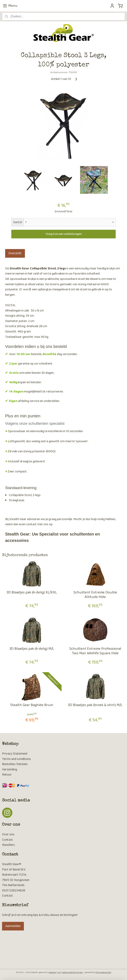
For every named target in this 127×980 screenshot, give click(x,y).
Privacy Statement (15, 754)
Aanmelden (13, 926)
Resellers (8, 845)
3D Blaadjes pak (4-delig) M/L (32, 649)
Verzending (10, 769)
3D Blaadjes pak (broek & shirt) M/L (95, 705)
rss (59, 972)
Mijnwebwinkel (104, 972)
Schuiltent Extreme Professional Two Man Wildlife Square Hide (95, 651)
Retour (7, 775)
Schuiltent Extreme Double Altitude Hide (95, 595)
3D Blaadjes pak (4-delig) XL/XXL (32, 593)
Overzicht (15, 253)
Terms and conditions (16, 759)
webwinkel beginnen (72, 972)
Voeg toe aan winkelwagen (64, 234)
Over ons (8, 834)
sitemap (52, 972)
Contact (8, 840)
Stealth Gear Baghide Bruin (32, 705)
